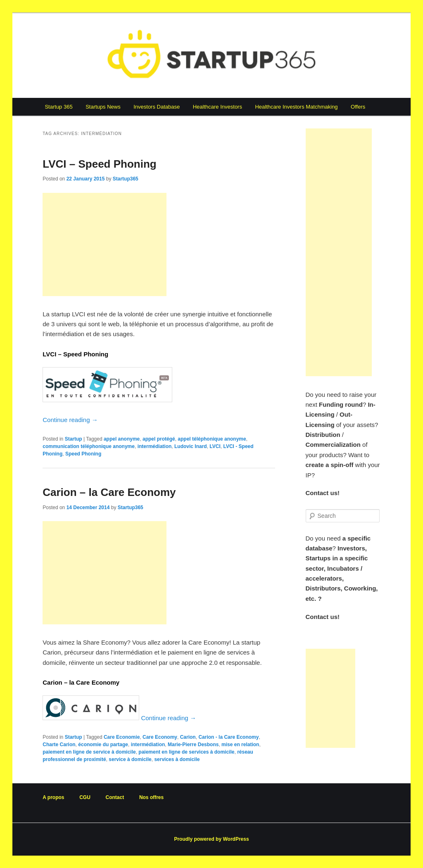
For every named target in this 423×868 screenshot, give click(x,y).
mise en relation (240, 745)
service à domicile (130, 759)
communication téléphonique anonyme (89, 446)
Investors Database (157, 107)
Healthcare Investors (217, 107)
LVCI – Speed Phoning (99, 164)
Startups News (103, 107)
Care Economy (160, 737)
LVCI (215, 446)
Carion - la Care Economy (228, 737)
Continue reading (70, 420)
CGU (85, 797)
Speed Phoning (83, 454)
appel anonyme (122, 439)
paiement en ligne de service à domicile (89, 752)
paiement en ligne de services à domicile (186, 752)
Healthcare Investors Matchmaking (296, 107)
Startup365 (126, 179)
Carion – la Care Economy (109, 492)
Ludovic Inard (191, 446)
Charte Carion (59, 745)
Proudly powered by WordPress (211, 839)
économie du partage (103, 745)
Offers (358, 107)
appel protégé (159, 439)
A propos (53, 797)
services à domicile (177, 759)
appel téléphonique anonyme (212, 439)
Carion (188, 737)
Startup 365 (58, 107)
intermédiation (155, 446)
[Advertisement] (105, 244)
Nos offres (151, 797)
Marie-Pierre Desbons (193, 745)
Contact (115, 797)
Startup (74, 439)
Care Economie (122, 737)
